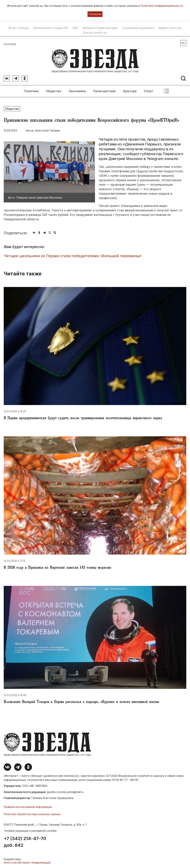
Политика (31, 91)
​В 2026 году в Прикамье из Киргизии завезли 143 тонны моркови (57, 568)
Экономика (77, 91)
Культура (130, 91)
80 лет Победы (19, 28)
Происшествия (104, 91)
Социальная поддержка (138, 28)
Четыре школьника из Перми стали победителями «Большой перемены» (73, 256)
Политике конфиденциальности (162, 6)
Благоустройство (95, 33)
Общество (54, 91)
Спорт (149, 91)
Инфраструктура (170, 28)
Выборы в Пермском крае (100, 28)
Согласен (95, 14)
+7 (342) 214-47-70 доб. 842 (25, 842)
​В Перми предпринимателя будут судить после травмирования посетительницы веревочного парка (83, 418)
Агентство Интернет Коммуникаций (27, 863)
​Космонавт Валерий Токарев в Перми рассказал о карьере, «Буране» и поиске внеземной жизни (81, 702)
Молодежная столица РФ (51, 28)
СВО (75, 28)
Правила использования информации (28, 807)
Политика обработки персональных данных (32, 814)
